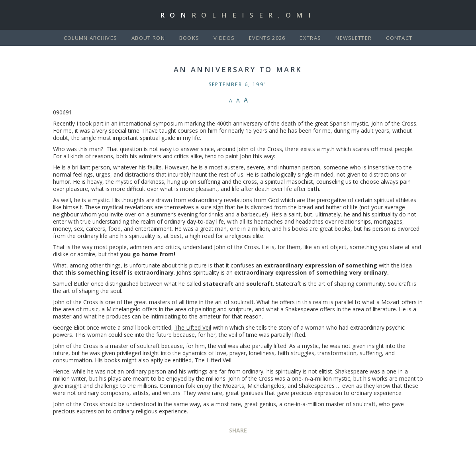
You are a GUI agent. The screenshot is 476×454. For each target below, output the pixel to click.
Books (189, 38)
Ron (238, 15)
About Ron (148, 38)
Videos (224, 38)
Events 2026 (267, 38)
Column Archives (91, 38)
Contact (399, 38)
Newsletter (354, 38)
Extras (310, 38)
